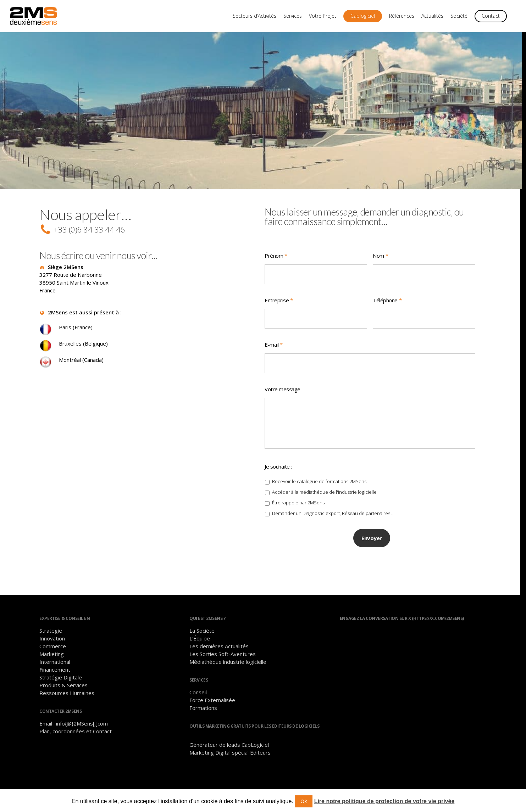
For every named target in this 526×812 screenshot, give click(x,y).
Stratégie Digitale (61, 680)
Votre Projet (323, 16)
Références (402, 16)
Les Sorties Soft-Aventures (223, 656)
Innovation (52, 641)
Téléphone (387, 300)
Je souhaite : (278, 472)
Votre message (283, 389)
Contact (491, 16)
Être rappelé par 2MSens (298, 509)
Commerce (53, 649)
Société (459, 16)
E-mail (274, 345)
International (55, 664)
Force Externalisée (212, 702)
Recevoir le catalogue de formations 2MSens (319, 487)
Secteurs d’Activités (254, 16)
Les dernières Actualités (219, 649)
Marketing (52, 656)
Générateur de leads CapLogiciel (229, 747)
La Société (202, 633)
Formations (203, 710)
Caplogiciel (363, 16)
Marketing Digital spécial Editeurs (230, 755)
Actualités (432, 16)
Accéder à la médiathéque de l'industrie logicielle (324, 498)
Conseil (198, 695)
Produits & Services (63, 688)
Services (293, 16)
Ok (304, 801)
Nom (380, 256)
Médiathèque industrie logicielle (228, 664)
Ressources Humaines (67, 695)
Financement (55, 672)
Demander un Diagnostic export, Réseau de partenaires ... (333, 519)
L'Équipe (200, 641)
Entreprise (279, 300)
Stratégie (51, 633)
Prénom (276, 256)
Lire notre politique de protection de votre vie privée (384, 801)
